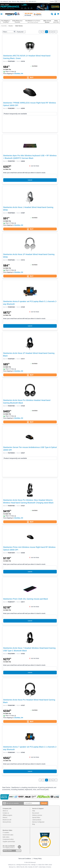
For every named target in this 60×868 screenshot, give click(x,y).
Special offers (36, 817)
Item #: (5, 61)
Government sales (8, 835)
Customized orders (8, 839)
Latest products (37, 820)
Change (18, 851)
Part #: (19, 61)
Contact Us (23, 1)
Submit (30, 180)
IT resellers (6, 833)
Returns (5, 817)
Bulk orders (6, 837)
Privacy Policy (38, 859)
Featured (21, 32)
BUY (30, 77)
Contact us (6, 813)
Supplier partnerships (9, 842)
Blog (18, 1)
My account (36, 813)
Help (10, 1)
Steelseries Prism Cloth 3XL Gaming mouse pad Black (25, 599)
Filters (9, 32)
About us (5, 811)
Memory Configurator (38, 822)
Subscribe (44, 803)
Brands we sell (7, 820)
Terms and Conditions (25, 859)
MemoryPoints (7, 822)
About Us (14, 1)
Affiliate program (7, 815)
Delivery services (37, 815)
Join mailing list (4, 1)
